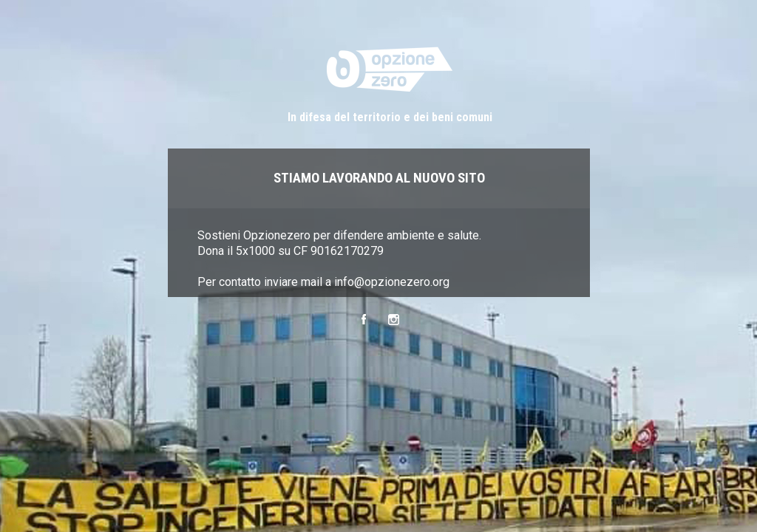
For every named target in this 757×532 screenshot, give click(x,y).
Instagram (394, 320)
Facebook (363, 320)
